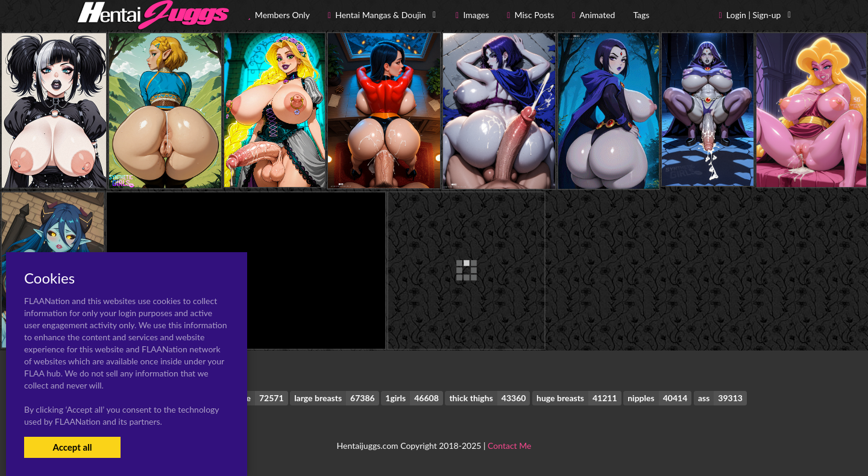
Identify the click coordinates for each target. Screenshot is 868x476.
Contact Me (509, 446)
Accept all (72, 447)
